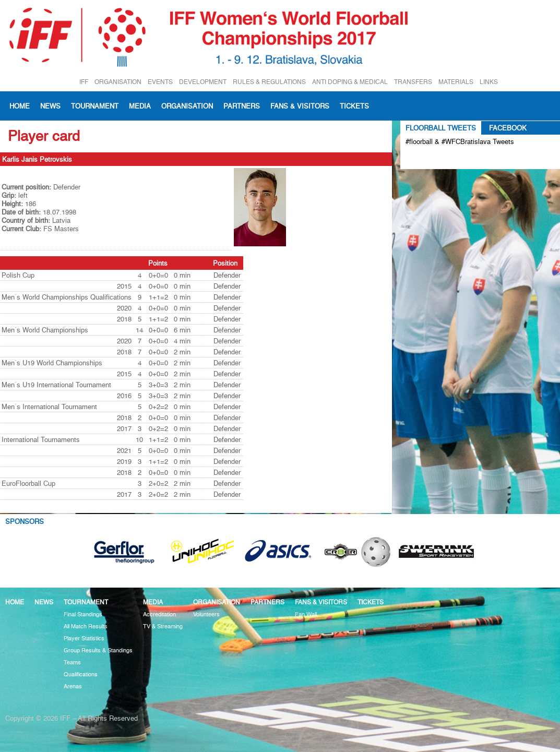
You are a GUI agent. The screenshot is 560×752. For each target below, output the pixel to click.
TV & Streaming (163, 626)
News (50, 106)
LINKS (489, 82)
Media (140, 106)
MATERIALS (456, 82)
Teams (72, 663)
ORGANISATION (118, 82)
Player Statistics (84, 638)
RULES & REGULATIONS (269, 82)
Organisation (187, 106)
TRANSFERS (413, 82)
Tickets (354, 106)
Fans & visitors (300, 106)
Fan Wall (306, 614)
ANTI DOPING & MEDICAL (350, 82)
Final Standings (83, 614)
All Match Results (86, 626)
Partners (242, 106)
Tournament (95, 106)
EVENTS (160, 82)
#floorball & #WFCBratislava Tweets (460, 141)
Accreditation (159, 614)
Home (20, 106)
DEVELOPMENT (203, 82)
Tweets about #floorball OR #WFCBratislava (451, 159)
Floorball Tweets (441, 128)
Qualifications (81, 675)
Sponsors (25, 521)
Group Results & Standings (98, 650)
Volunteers (206, 614)
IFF (84, 82)
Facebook (508, 128)
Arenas (73, 687)
